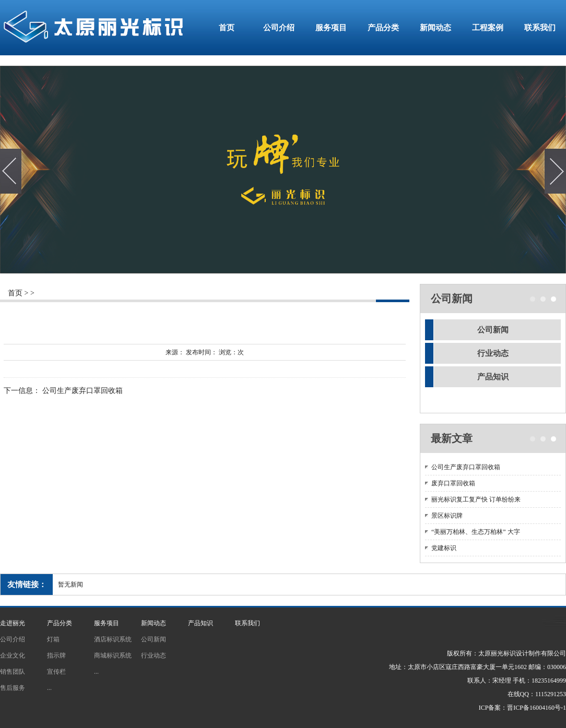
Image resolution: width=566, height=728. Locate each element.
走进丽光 (13, 623)
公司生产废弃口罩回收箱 (82, 391)
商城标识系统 (113, 655)
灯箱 (53, 639)
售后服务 (13, 688)
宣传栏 (56, 672)
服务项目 (331, 28)
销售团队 (13, 672)
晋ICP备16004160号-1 (536, 708)
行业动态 (493, 353)
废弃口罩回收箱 (453, 483)
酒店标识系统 (113, 639)
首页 (227, 28)
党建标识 (444, 548)
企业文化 (13, 655)
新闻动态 (435, 28)
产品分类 (383, 28)
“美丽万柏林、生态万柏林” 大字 (476, 532)
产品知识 (493, 377)
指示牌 (56, 655)
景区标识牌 (447, 516)
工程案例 (488, 28)
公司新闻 (493, 330)
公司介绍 (279, 28)
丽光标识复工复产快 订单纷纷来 (476, 499)
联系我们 (540, 28)
